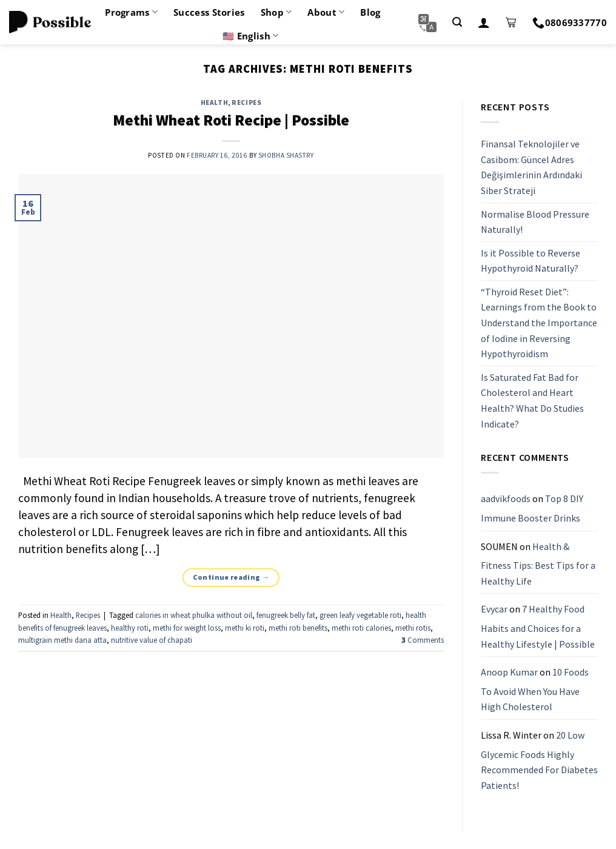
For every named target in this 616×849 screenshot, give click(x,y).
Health (214, 102)
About (326, 12)
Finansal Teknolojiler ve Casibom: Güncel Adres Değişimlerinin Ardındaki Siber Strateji (531, 167)
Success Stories (209, 12)
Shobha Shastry (286, 155)
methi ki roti (245, 628)
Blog (370, 12)
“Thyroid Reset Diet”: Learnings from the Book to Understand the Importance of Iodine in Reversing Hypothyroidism (539, 323)
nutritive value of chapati (152, 640)
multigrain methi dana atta (62, 640)
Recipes (246, 102)
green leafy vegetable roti (360, 615)
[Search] (457, 22)
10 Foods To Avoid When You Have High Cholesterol (535, 689)
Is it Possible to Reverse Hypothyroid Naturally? (531, 261)
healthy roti (130, 628)
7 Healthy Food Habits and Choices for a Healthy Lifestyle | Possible (538, 627)
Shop (276, 12)
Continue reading (231, 577)
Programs (131, 12)
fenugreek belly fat (286, 615)
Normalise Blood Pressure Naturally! (535, 222)
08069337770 (570, 22)
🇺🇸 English (250, 36)
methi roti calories (361, 628)
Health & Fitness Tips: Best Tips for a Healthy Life (538, 564)
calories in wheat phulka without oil (194, 615)
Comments (423, 640)
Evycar (494, 609)
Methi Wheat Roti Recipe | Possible (231, 120)
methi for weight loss (187, 628)
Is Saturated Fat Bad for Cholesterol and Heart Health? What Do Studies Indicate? (532, 401)
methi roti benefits (298, 628)
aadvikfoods (506, 499)
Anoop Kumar (509, 672)
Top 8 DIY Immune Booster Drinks (532, 509)
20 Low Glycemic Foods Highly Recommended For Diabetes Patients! (539, 760)
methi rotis (413, 628)
